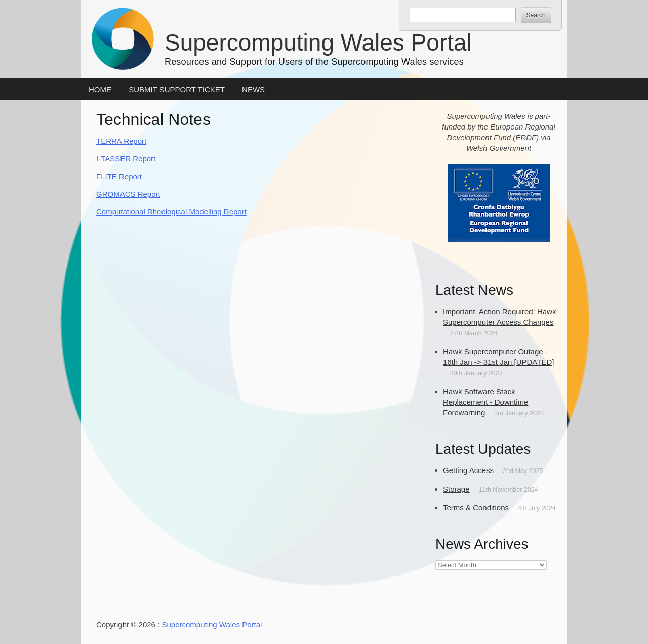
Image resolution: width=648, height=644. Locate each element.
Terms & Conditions (476, 508)
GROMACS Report (128, 194)
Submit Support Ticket (177, 89)
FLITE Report (119, 176)
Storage (456, 489)
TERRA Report (121, 141)
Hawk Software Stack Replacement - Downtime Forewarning (485, 402)
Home (100, 89)
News (253, 89)
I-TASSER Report (126, 159)
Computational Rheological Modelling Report (171, 212)
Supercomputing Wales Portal (318, 42)
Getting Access (468, 470)
